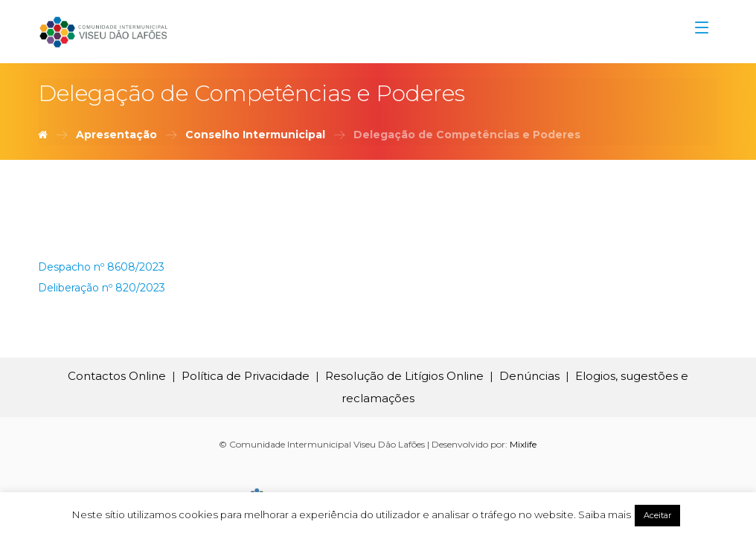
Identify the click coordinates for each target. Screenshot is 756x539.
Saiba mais (605, 514)
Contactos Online (117, 376)
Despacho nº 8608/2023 (101, 267)
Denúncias (529, 376)
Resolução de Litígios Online (404, 376)
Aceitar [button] (657, 515)
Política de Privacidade (246, 376)
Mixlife (523, 444)
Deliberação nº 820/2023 (102, 288)
